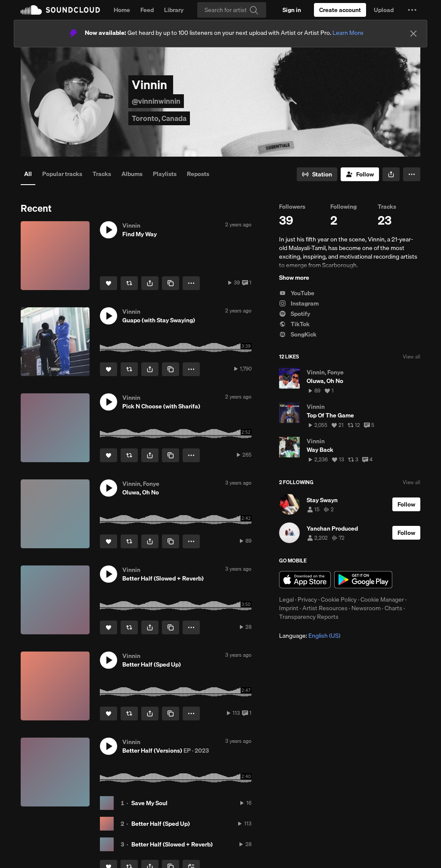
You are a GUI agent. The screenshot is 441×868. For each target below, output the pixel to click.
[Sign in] (292, 10)
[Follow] (360, 174)
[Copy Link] (171, 283)
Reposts (198, 174)
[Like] (109, 283)
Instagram (299, 303)
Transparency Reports (309, 617)
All (28, 174)
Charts (393, 608)
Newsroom (366, 608)
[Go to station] (317, 174)
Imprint (289, 608)
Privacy (307, 599)
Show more (294, 278)
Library (174, 10)
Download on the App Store (305, 580)
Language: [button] (310, 636)
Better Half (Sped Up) (161, 824)
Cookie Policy (339, 599)
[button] (412, 10)
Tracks (102, 174)
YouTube (297, 293)
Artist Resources (325, 608)
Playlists (165, 174)
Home (122, 10)
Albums (132, 174)
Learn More (348, 33)
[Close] (413, 34)
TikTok (294, 324)
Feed (147, 10)
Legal (286, 599)
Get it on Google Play (363, 580)
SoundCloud (60, 10)
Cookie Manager (382, 599)
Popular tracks (62, 174)
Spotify (295, 314)
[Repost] (129, 283)
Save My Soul (149, 803)
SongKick (298, 334)
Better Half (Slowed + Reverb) (172, 844)
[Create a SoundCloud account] (340, 10)
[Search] (232, 10)
